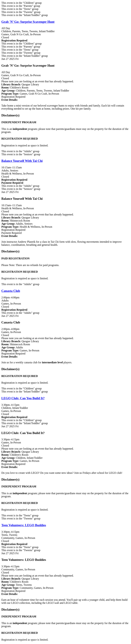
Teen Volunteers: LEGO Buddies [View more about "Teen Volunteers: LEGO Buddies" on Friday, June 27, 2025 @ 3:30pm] (24, 525)
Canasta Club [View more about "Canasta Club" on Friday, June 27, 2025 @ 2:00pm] (11, 291)
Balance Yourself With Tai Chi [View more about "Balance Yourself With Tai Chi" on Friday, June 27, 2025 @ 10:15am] (22, 161)
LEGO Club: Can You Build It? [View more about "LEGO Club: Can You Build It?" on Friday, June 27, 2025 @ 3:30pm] (23, 398)
